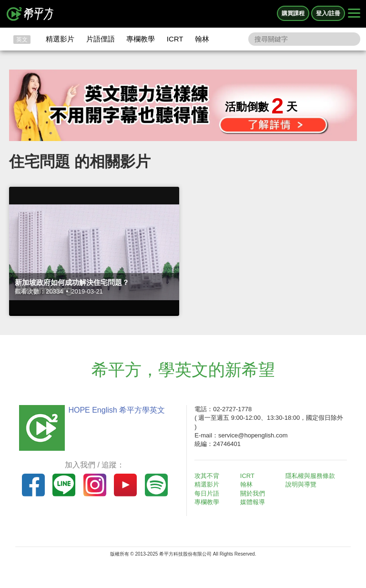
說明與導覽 (301, 484)
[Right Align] (354, 14)
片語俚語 (101, 39)
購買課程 (293, 13)
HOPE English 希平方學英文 (117, 410)
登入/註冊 (328, 13)
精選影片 (60, 39)
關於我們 (253, 493)
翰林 (202, 39)
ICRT (175, 39)
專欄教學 (141, 39)
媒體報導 (253, 502)
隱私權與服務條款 (310, 476)
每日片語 (207, 493)
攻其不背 (207, 476)
